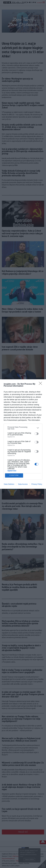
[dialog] (23, 434)
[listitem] (23, 428)
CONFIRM (14, 475)
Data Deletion (9, 484)
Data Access (23, 484)
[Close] (41, 384)
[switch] (37, 434)
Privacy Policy (37, 484)
